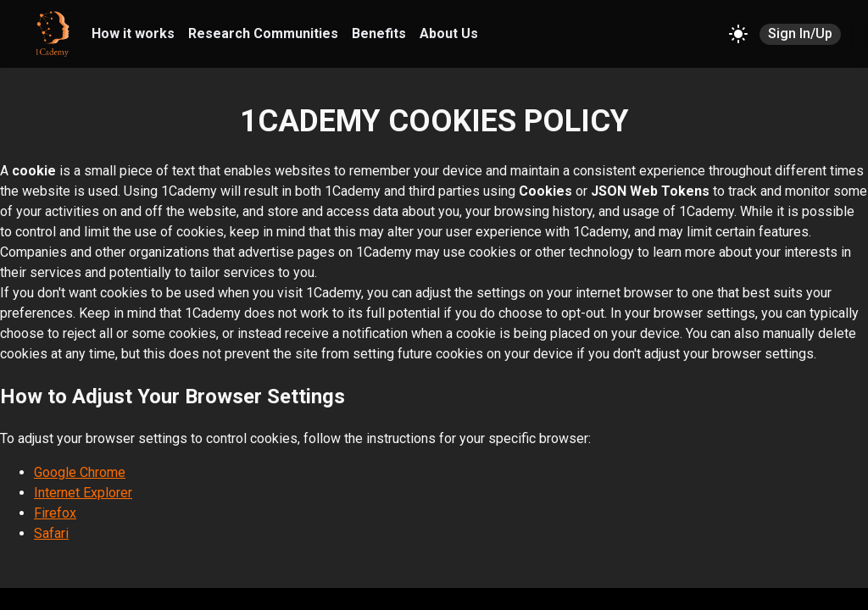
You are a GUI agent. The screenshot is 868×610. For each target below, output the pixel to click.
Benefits (379, 33)
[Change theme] (738, 34)
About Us (449, 33)
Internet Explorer (83, 493)
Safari (51, 533)
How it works (133, 33)
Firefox (55, 513)
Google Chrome (80, 472)
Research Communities (263, 33)
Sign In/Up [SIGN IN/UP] (800, 34)
